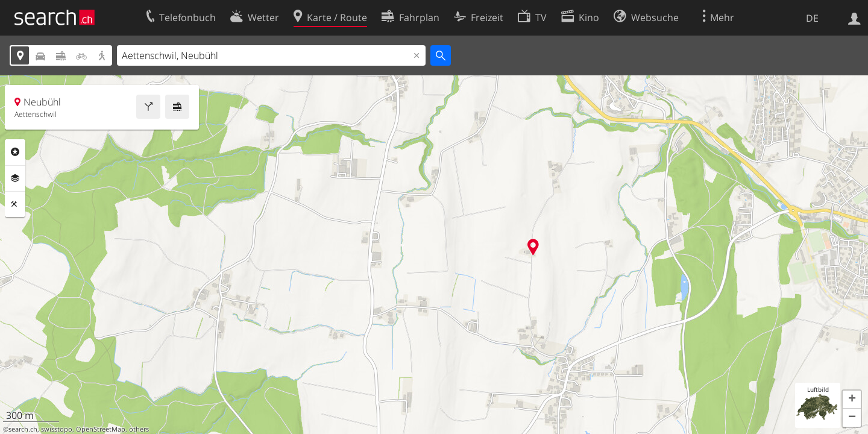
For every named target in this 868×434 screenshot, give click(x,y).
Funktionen (15, 204)
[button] (852, 400)
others (139, 429)
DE (812, 18)
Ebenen (15, 178)
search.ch (23, 429)
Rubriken (15, 152)
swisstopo (57, 429)
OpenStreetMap (101, 429)
